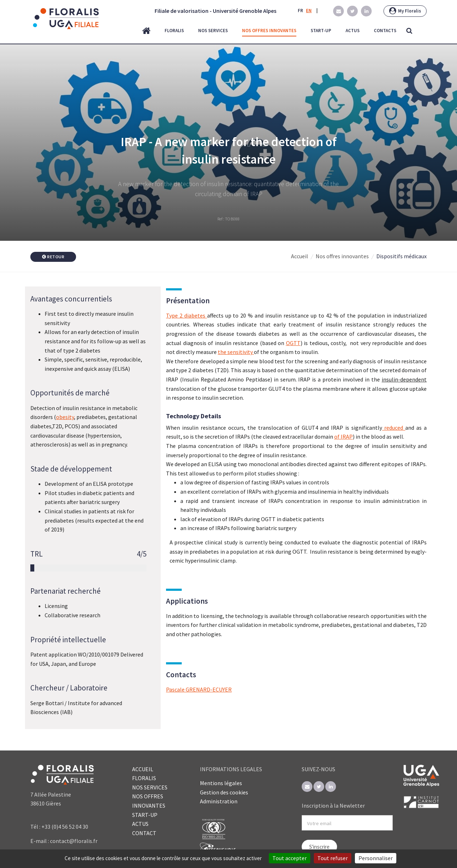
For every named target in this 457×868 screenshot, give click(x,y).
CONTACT (144, 833)
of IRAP (343, 437)
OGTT (293, 343)
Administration (219, 801)
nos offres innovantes (269, 31)
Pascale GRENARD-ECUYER (199, 689)
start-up (321, 31)
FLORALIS (144, 778)
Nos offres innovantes (342, 256)
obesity (65, 417)
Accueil (300, 256)
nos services (213, 31)
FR (300, 11)
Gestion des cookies (224, 792)
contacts (385, 31)
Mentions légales (221, 783)
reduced (394, 428)
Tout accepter (290, 858)
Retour (53, 257)
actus (353, 31)
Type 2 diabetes (187, 315)
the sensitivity (236, 352)
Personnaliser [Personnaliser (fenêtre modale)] (376, 858)
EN (309, 11)
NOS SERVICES (150, 787)
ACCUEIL (143, 769)
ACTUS (140, 824)
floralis (174, 31)
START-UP (145, 815)
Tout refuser (333, 858)
